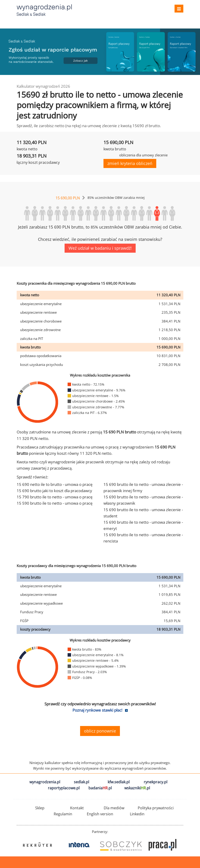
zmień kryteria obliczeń (130, 163)
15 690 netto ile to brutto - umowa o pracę (55, 484)
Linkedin (137, 814)
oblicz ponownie (100, 731)
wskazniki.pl (137, 788)
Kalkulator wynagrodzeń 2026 (43, 86)
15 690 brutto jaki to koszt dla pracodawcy (54, 491)
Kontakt (77, 808)
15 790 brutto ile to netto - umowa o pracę (55, 497)
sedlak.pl (81, 782)
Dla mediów (114, 808)
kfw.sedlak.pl (119, 782)
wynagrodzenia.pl (45, 782)
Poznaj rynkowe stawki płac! (97, 710)
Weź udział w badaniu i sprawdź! (100, 248)
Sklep (40, 808)
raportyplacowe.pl (64, 788)
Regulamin (63, 814)
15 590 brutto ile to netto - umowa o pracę (55, 503)
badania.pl (100, 788)
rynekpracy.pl (156, 782)
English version (100, 814)
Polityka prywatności (156, 808)
